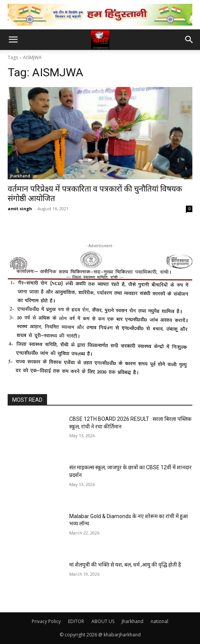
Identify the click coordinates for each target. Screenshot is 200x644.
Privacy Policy (46, 621)
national (159, 621)
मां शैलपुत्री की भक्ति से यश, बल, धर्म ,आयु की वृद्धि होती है (125, 565)
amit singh (20, 208)
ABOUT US (103, 621)
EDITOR (76, 621)
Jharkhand (20, 176)
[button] (13, 40)
